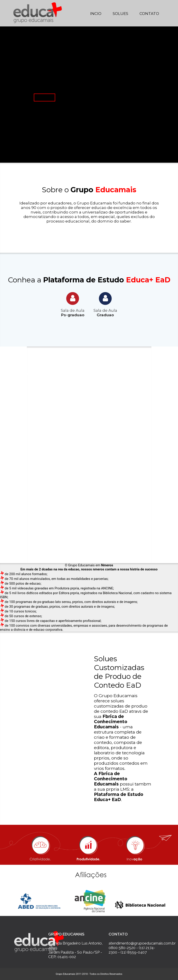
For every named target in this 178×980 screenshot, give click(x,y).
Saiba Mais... (44, 97)
